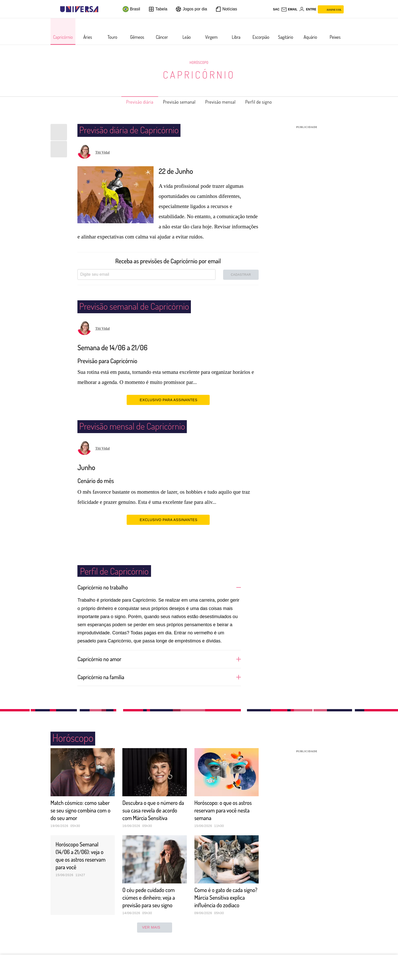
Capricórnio (199, 75)
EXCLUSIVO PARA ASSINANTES (168, 400)
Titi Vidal (102, 152)
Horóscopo (199, 62)
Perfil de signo (267, 102)
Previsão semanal (177, 102)
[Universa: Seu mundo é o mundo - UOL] (79, 9)
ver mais (155, 942)
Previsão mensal (224, 102)
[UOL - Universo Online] (103, 9)
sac (276, 9)
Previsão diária (131, 102)
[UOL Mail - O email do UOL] (289, 9)
